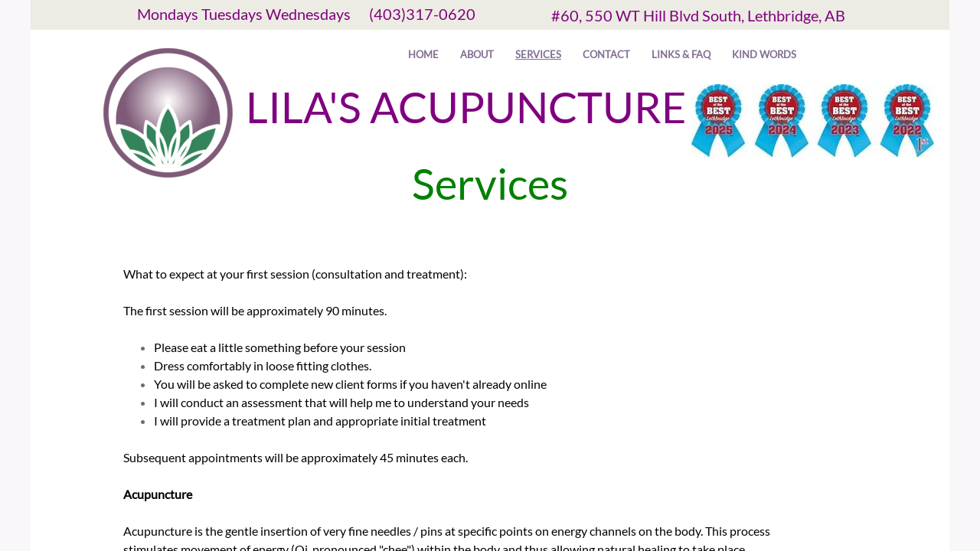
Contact (606, 54)
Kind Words (764, 54)
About (477, 54)
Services (538, 54)
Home (423, 54)
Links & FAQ (681, 54)
